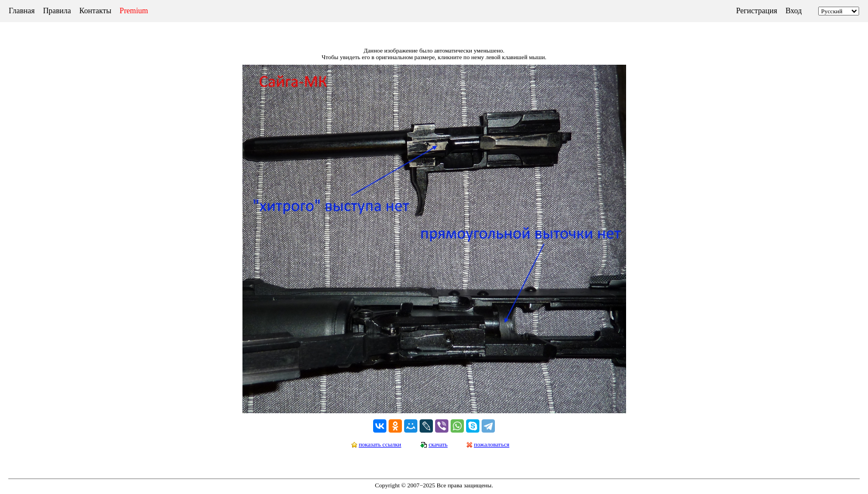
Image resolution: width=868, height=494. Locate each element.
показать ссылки (380, 444)
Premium (134, 11)
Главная (22, 11)
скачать (438, 444)
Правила (57, 11)
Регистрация (757, 11)
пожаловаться (492, 444)
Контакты (95, 11)
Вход (794, 11)
